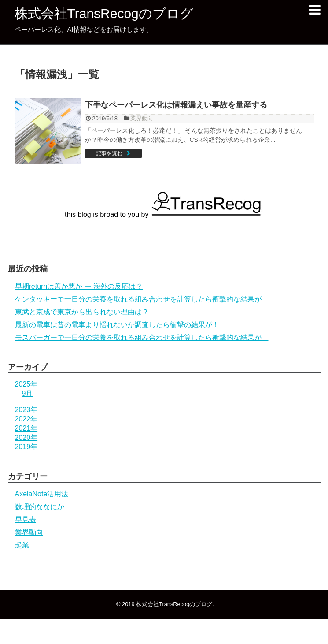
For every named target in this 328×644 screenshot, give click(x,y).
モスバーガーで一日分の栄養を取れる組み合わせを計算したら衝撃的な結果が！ (142, 337)
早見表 (26, 519)
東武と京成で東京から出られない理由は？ (82, 312)
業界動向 (142, 118)
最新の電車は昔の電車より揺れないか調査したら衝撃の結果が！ (117, 325)
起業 (22, 545)
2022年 (26, 419)
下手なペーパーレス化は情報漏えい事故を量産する (176, 105)
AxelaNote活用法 (42, 494)
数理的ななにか (40, 507)
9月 (28, 393)
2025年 (26, 384)
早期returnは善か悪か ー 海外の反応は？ (79, 286)
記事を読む (109, 153)
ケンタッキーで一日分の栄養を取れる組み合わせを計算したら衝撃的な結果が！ (142, 299)
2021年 (26, 428)
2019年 (26, 447)
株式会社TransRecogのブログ (104, 13)
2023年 (26, 410)
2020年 (26, 437)
